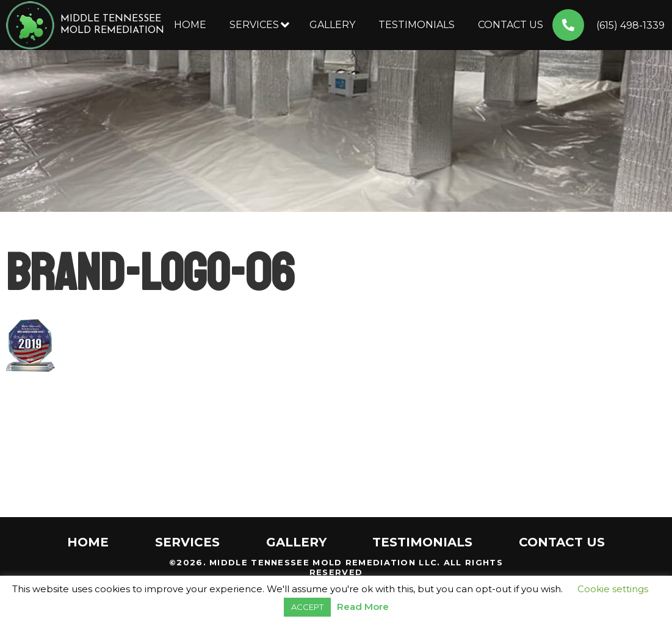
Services (254, 25)
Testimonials (417, 25)
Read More (363, 607)
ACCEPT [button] (307, 607)
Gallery (332, 25)
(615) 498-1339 (630, 25)
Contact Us (511, 25)
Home (190, 25)
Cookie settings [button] (613, 589)
